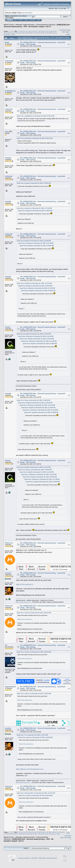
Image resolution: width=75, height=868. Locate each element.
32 (15, 33)
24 (52, 31)
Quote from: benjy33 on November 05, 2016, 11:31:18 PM (34, 467)
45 (42, 33)
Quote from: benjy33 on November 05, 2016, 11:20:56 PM (34, 241)
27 (5, 33)
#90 (69, 279)
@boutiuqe (9, 61)
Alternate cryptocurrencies (25, 25)
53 (5, 35)
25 (54, 31)
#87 (69, 178)
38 (27, 33)
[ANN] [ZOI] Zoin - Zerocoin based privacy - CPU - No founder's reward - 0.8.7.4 (37, 26)
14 (31, 31)
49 (50, 33)
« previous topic (65, 30)
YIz (6, 645)
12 (27, 31)
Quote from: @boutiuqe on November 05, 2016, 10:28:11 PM (35, 138)
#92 (69, 395)
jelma (7, 42)
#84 (69, 111)
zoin (7, 131)
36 (23, 33)
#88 (69, 203)
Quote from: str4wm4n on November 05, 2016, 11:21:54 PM (34, 283)
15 (33, 31)
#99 (69, 730)
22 (47, 31)
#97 (69, 647)
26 (56, 31)
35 (21, 33)
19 (41, 31)
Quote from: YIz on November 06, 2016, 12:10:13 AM (32, 735)
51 (54, 33)
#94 (69, 545)
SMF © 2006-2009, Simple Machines (46, 858)
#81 (69, 44)
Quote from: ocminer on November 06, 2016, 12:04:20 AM (34, 613)
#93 (69, 462)
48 (48, 33)
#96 (69, 608)
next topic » (66, 32)
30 (11, 33)
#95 (69, 575)
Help (15, 20)
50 (52, 33)
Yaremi (8, 327)
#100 (69, 788)
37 (25, 33)
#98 (69, 689)
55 (9, 35)
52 (56, 33)
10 (23, 31)
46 (44, 33)
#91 (69, 329)
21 (45, 31)
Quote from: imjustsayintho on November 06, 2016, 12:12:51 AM (36, 793)
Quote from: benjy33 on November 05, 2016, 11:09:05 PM (34, 183)
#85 (69, 133)
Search (21, 20)
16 (35, 31)
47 (46, 33)
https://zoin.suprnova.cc (25, 584)
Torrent (11, 17)
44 (40, 33)
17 (37, 31)
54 (7, 35)
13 (29, 31)
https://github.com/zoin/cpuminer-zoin (30, 769)
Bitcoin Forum (9, 25)
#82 (69, 63)
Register (32, 20)
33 (17, 33)
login (24, 13)
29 (9, 33)
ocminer (8, 573)
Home (10, 20)
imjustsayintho (11, 687)
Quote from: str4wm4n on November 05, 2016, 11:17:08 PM (34, 208)
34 (19, 33)
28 (7, 33)
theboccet (9, 543)
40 (31, 33)
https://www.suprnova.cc (23, 602)
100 (13, 35)
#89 (69, 236)
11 (25, 31)
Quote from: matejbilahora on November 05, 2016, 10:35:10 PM (36, 116)
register (30, 13)
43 (37, 33)
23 (49, 31)
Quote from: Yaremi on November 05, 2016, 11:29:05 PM (33, 400)
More (39, 20)
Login (26, 20)
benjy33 (8, 158)
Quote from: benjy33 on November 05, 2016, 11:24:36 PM (34, 334)
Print (68, 34)
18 (39, 31)
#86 (69, 160)
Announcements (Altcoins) (46, 25)
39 (29, 33)
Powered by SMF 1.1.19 (26, 858)
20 (43, 31)
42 (35, 33)
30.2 (7, 17)
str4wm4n (9, 109)
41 (33, 33)
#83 (69, 93)
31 (13, 33)
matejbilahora (10, 91)
